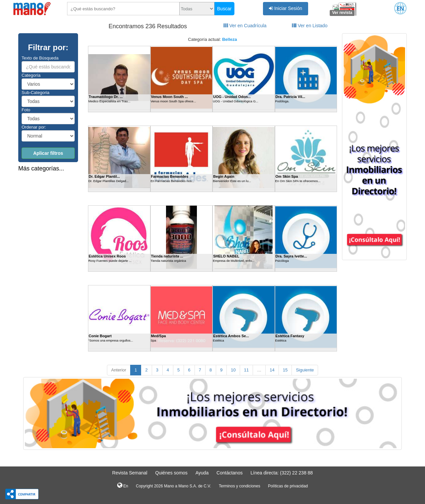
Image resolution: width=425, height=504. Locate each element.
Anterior (119, 370)
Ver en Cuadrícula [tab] (245, 26)
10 (233, 370)
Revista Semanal (130, 473)
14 (272, 370)
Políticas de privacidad (288, 486)
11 (246, 370)
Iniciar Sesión (286, 8)
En (123, 485)
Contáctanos (230, 473)
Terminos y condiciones (240, 486)
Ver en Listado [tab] (310, 26)
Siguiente (305, 370)
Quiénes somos (171, 473)
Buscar (224, 9)
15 (285, 370)
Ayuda (202, 473)
